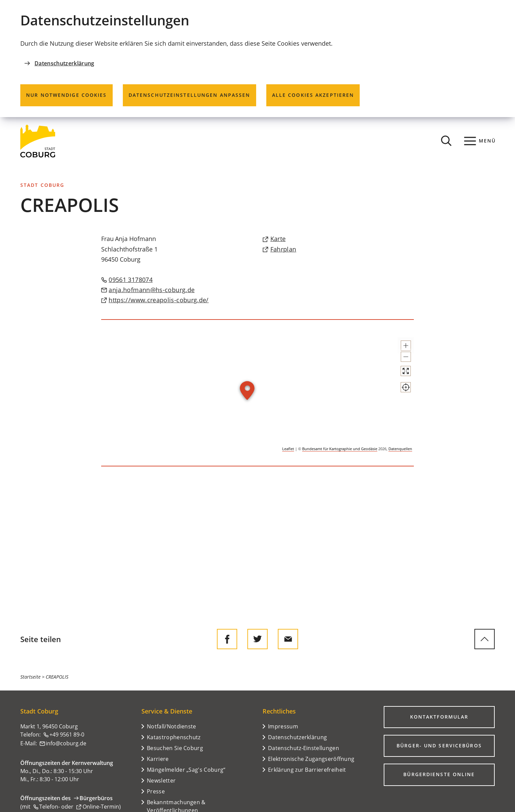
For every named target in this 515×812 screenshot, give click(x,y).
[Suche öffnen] (446, 141)
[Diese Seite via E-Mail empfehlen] (288, 639)
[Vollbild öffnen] (400, 389)
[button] (400, 349)
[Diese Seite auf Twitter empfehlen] (257, 639)
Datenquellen (400, 449)
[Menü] (480, 141)
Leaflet (288, 449)
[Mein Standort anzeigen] (400, 412)
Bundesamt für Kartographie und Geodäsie (340, 449)
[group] (258, 393)
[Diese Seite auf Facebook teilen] (227, 639)
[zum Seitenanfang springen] (485, 639)
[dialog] (257, 59)
